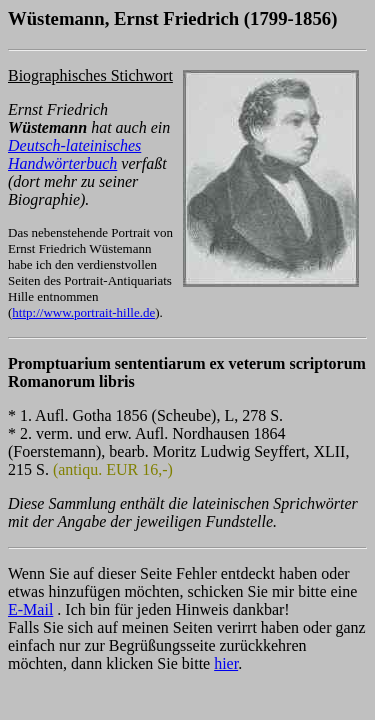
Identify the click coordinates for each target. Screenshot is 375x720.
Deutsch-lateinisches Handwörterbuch (74, 154)
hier (226, 663)
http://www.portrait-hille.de (83, 312)
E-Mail (30, 609)
